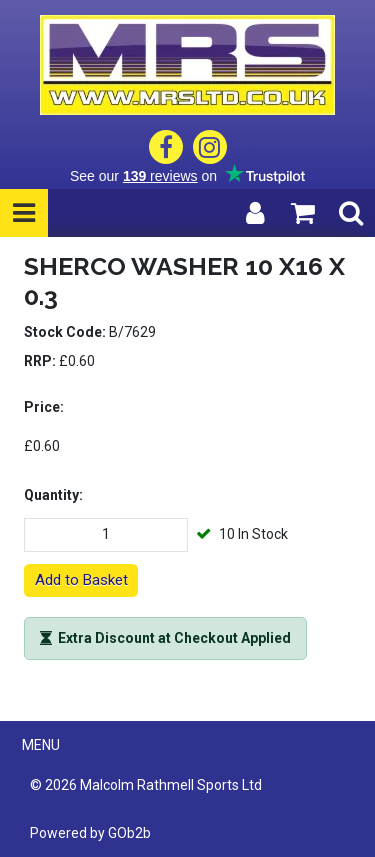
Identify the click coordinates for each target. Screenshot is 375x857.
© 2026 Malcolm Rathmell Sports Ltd (146, 785)
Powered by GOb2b (90, 833)
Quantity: (53, 495)
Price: (44, 407)
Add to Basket (81, 580)
